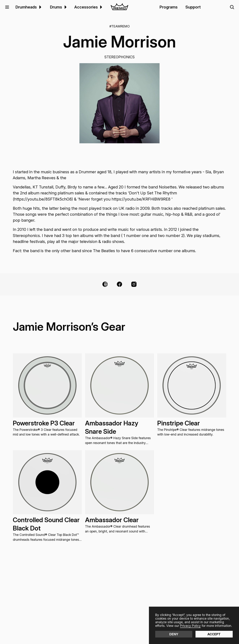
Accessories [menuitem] (86, 7)
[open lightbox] (119, 103)
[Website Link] (105, 284)
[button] (7, 7)
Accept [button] (214, 634)
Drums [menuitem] (56, 7)
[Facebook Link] (119, 284)
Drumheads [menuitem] (26, 7)
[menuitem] (40, 7)
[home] (119, 7)
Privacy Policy (190, 626)
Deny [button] (174, 634)
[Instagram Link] (134, 284)
